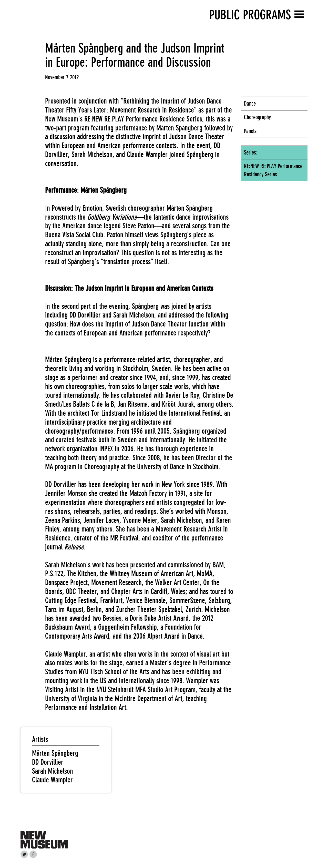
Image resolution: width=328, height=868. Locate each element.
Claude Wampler (52, 780)
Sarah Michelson (53, 771)
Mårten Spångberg (55, 753)
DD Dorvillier (48, 762)
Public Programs (250, 15)
